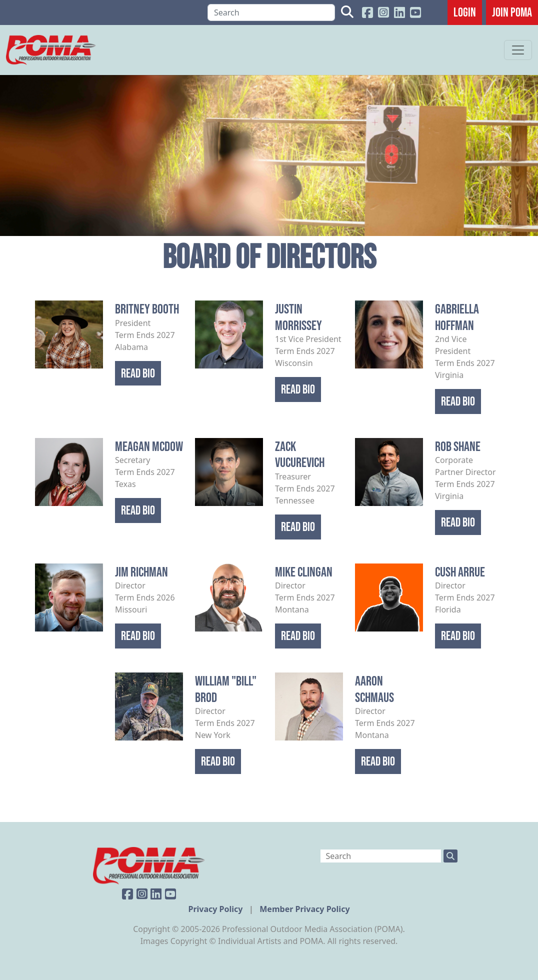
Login (465, 12)
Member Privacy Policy (304, 909)
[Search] (271, 12)
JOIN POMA (512, 12)
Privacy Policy (216, 909)
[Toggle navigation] (518, 50)
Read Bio (138, 373)
